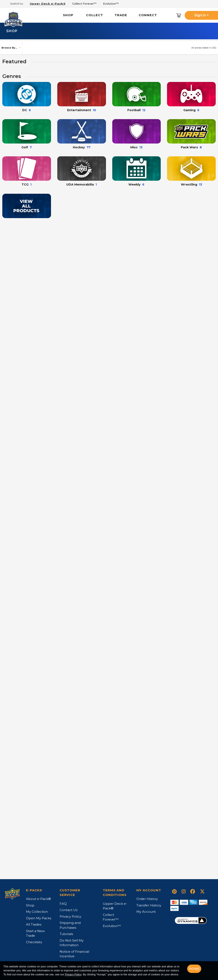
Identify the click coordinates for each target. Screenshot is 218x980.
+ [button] (104, 186)
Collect (94, 15)
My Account (146, 913)
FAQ (63, 905)
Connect (148, 15)
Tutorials (66, 936)
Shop (68, 15)
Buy (116, 186)
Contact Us (69, 912)
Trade (121, 15)
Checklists (34, 944)
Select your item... (24, 173)
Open (32, 185)
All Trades (34, 926)
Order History (147, 900)
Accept (194, 969)
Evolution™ (112, 928)
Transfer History (149, 907)
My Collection (37, 913)
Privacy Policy (73, 975)
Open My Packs (39, 920)
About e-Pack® (39, 900)
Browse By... (9, 48)
